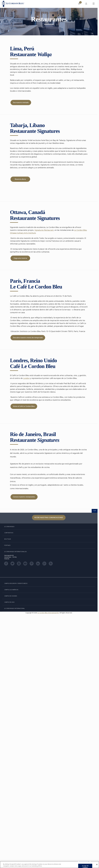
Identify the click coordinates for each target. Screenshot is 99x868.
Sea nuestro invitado (21, 102)
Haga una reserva (20, 258)
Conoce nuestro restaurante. (24, 497)
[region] (49, 865)
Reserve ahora (20, 179)
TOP (95, 511)
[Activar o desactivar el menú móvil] (94, 4)
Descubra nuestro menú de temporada (28, 338)
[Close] (97, 865)
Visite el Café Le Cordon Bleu (24, 406)
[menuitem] (79, 4)
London (26, 378)
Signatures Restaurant (44, 230)
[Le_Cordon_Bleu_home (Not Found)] (13, 4)
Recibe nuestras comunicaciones (49, 517)
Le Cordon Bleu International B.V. (48, 613)
